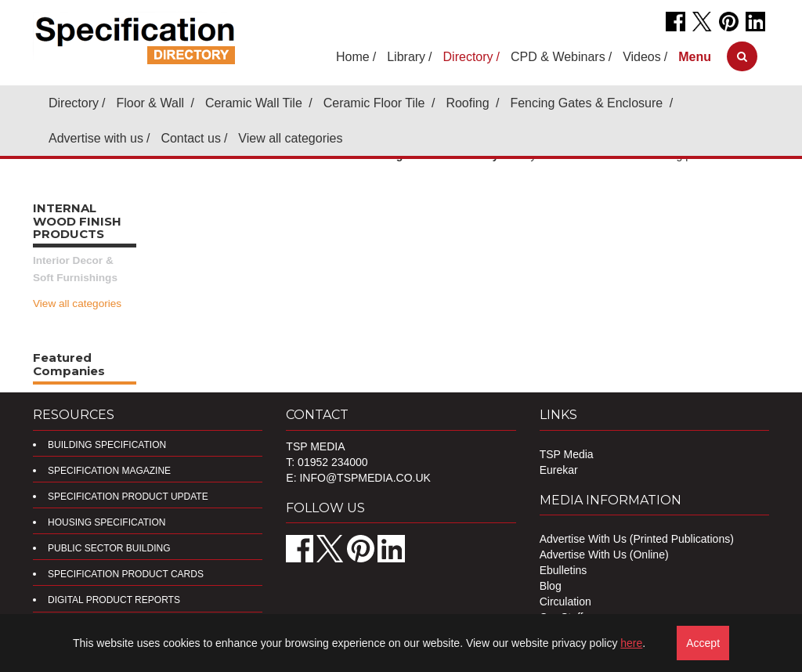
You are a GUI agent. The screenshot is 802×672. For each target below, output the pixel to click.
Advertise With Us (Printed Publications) (637, 539)
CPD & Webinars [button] (558, 57)
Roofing (469, 103)
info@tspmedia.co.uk (365, 478)
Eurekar (559, 470)
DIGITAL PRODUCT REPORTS (114, 600)
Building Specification (107, 445)
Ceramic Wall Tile (255, 103)
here (631, 643)
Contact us (190, 138)
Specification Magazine (109, 471)
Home (353, 57)
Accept (703, 643)
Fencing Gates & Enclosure (588, 103)
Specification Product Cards (126, 574)
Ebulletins (564, 570)
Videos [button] (642, 57)
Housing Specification (107, 522)
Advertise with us (96, 138)
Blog (551, 586)
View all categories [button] (290, 138)
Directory (74, 103)
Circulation (565, 602)
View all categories (77, 303)
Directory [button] (468, 57)
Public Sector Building (109, 548)
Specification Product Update (128, 497)
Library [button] (406, 57)
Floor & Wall (152, 103)
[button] (695, 57)
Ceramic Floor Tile (376, 103)
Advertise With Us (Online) (604, 555)
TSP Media (567, 454)
